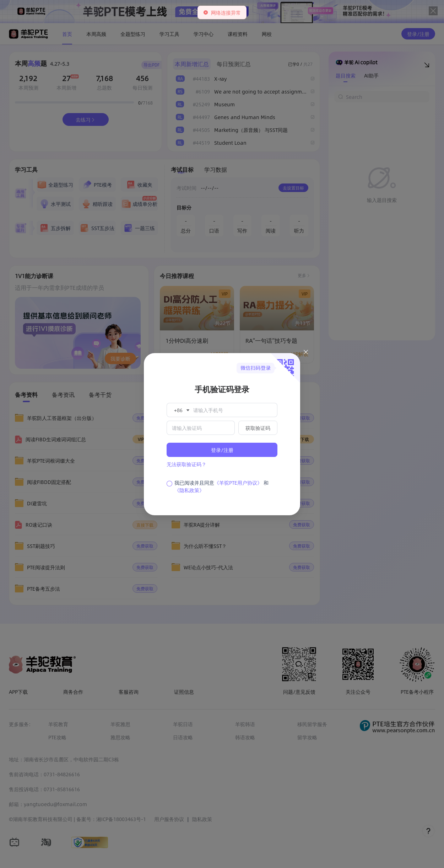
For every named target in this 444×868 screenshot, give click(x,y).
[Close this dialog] (306, 353)
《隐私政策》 (189, 490)
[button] (181, 410)
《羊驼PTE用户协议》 (238, 483)
